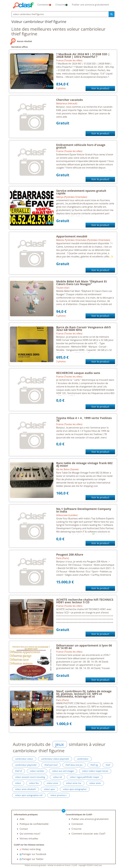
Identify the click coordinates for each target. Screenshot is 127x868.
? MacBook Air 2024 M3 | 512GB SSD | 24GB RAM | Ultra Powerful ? (83, 55)
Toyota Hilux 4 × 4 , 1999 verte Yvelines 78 (84, 419)
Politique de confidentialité (34, 824)
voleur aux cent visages (63, 771)
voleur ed (57, 777)
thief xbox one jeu (74, 765)
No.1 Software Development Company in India (84, 510)
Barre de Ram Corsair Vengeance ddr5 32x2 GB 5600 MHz (83, 329)
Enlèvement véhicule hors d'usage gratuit (81, 146)
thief (108, 765)
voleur (18, 783)
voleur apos (49, 789)
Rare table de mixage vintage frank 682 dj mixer (84, 464)
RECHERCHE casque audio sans (78, 373)
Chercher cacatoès (70, 100)
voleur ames (95, 783)
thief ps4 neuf (51, 765)
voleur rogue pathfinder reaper (85, 777)
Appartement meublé (72, 236)
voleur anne (52, 783)
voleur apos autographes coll (29, 795)
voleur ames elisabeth (26, 789)
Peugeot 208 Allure (70, 555)
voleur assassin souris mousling (30, 777)
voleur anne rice (74, 783)
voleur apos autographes (75, 789)
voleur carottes (37, 771)
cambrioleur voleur (24, 759)
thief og (94, 765)
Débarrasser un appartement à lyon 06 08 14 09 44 (84, 647)
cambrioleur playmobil (26, 765)
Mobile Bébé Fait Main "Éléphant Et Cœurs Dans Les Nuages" (82, 283)
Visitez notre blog (30, 849)
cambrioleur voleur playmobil (55, 759)
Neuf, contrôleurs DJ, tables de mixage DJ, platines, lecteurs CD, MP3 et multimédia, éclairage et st (84, 694)
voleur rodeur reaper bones (95, 771)
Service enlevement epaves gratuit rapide (81, 192)
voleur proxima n (58, 795)
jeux (60, 744)
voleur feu (34, 783)
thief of (19, 771)
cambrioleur (83, 759)
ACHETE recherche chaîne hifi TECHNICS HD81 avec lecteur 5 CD (85, 601)
